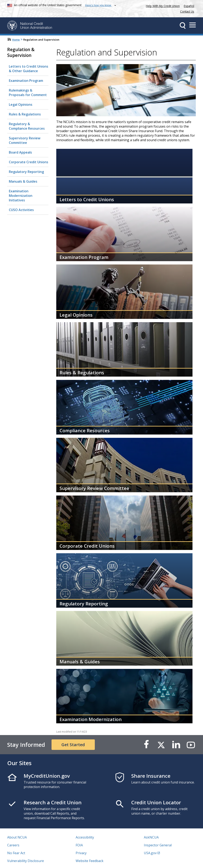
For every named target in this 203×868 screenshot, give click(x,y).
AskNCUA (151, 837)
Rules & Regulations (25, 114)
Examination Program (26, 81)
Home (16, 40)
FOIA (79, 845)
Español (189, 6)
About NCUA (17, 837)
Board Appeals (20, 152)
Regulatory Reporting (26, 172)
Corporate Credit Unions (29, 162)
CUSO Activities (21, 210)
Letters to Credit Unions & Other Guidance (29, 69)
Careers (13, 845)
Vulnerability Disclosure (26, 861)
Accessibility (85, 837)
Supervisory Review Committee (25, 140)
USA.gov (150, 853)
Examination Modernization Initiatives (21, 196)
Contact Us (187, 11)
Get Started (73, 745)
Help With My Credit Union (162, 5)
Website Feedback (90, 861)
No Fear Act (16, 853)
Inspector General (158, 845)
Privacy (81, 853)
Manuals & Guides (23, 181)
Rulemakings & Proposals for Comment (28, 93)
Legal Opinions (21, 105)
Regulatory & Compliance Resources (27, 126)
